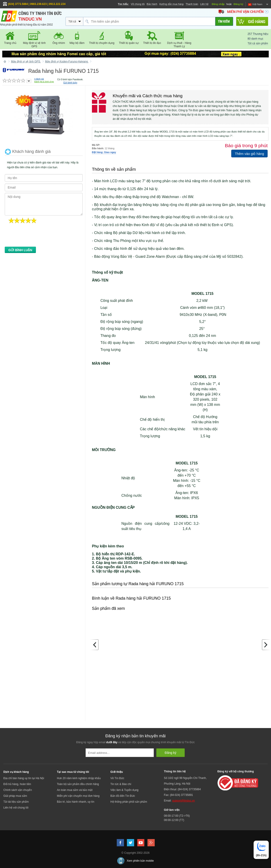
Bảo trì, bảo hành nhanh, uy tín (76, 802)
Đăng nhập (218, 4)
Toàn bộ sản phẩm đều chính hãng (78, 784)
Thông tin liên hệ (175, 771)
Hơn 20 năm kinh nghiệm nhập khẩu (79, 778)
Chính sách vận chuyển (18, 790)
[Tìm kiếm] (224, 21)
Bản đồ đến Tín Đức (123, 796)
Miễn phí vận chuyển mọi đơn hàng (78, 796)
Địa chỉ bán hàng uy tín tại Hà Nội (24, 778)
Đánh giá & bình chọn (44, 82)
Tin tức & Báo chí (121, 784)
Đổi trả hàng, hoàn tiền (17, 784)
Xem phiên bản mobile (140, 861)
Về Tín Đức (117, 778)
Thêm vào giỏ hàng (249, 154)
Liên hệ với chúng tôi (16, 808)
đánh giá (39, 79)
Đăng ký (238, 4)
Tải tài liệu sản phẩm (16, 802)
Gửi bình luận (70, 83)
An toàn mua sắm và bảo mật (75, 790)
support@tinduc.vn (183, 801)
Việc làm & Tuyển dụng (124, 790)
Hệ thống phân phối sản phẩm (129, 802)
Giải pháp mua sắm (15, 796)
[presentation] (39, 236)
